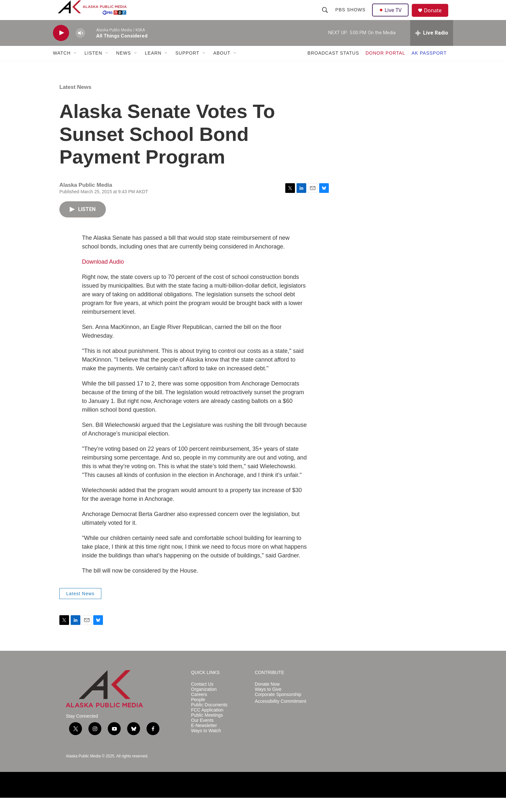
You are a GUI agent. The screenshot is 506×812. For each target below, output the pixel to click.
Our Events (202, 734)
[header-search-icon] (326, 17)
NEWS (124, 67)
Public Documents (209, 719)
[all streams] (432, 47)
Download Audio (103, 276)
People (198, 714)
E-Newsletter (204, 739)
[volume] (80, 47)
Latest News (75, 101)
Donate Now (267, 698)
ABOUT (222, 67)
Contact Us (202, 698)
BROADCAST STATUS (333, 67)
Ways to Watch (206, 745)
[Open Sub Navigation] (76, 67)
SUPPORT (187, 67)
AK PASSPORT (429, 67)
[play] (61, 47)
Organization (204, 703)
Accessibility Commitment (281, 715)
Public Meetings (207, 729)
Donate (437, 18)
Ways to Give (268, 703)
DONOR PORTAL (385, 67)
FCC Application (207, 724)
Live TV (392, 17)
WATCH (62, 67)
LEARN (153, 67)
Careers (199, 708)
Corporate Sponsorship (278, 708)
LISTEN (93, 67)
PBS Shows (351, 17)
